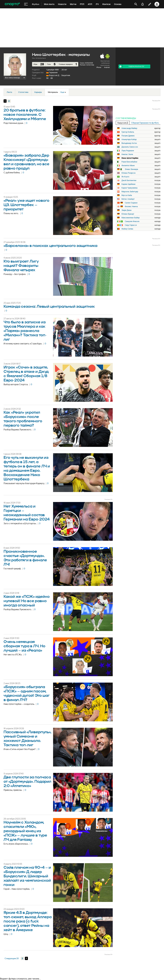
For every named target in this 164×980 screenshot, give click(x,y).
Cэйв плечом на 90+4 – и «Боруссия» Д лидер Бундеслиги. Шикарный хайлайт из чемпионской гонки (27, 876)
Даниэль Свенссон (130, 147)
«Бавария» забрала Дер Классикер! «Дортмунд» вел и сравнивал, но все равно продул (26, 162)
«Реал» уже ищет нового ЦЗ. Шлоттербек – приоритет (26, 205)
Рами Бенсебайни (129, 162)
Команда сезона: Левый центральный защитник (49, 307)
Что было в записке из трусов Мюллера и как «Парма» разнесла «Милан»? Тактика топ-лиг (25, 331)
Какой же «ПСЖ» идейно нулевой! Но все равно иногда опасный (27, 601)
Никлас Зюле (127, 154)
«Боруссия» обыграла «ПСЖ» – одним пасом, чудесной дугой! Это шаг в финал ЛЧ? (27, 693)
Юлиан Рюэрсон (129, 173)
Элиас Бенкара (131, 169)
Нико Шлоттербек (130, 158)
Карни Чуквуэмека (129, 188)
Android (107, 67)
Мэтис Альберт (128, 199)
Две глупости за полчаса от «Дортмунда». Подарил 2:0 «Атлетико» (27, 782)
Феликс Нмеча (131, 207)
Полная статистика (87, 65)
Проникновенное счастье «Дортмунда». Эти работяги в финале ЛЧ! (25, 558)
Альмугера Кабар (129, 139)
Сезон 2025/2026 (86, 63)
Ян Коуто (125, 177)
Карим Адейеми (128, 184)
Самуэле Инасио (132, 221)
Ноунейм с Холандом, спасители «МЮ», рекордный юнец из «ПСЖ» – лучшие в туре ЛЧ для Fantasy (25, 831)
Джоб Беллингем (129, 180)
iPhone (99, 67)
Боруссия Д (54, 75)
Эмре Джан (127, 210)
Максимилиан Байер (131, 218)
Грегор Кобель (128, 132)
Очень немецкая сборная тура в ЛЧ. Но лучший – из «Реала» (24, 646)
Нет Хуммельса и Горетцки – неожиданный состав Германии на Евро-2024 (27, 513)
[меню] (26, 4)
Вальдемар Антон (129, 143)
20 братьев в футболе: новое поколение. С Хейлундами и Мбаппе (25, 115)
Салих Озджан (131, 203)
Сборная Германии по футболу (145, 123)
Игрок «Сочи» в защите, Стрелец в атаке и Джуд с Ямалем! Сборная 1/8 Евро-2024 (26, 374)
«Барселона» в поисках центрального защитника (50, 246)
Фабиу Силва (127, 229)
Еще (63, 92)
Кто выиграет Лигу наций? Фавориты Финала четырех (21, 266)
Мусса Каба (127, 195)
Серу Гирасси (131, 225)
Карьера (38, 92)
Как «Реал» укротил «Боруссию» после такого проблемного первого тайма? (23, 419)
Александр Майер (129, 128)
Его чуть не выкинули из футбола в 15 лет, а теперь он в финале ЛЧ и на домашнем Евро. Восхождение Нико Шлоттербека (27, 468)
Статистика (23, 92)
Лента (9, 92)
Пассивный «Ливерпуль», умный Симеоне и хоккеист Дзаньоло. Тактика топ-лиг (28, 739)
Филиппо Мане (128, 166)
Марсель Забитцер (130, 192)
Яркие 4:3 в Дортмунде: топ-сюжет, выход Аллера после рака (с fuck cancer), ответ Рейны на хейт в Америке (28, 921)
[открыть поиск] (136, 4)
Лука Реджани (128, 151)
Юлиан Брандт (128, 214)
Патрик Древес (128, 136)
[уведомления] (143, 4)
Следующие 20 (12, 958)
